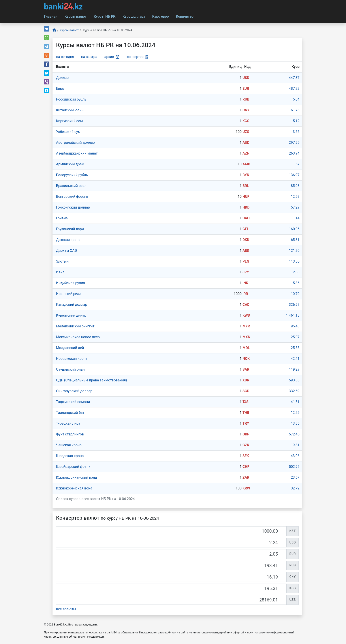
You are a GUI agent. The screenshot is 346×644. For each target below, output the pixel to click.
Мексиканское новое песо (78, 337)
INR (245, 283)
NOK (246, 359)
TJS (245, 402)
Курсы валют (75, 16)
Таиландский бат (70, 413)
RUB (246, 99)
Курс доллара (134, 16)
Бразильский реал (71, 186)
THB (246, 413)
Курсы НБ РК (105, 16)
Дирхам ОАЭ (67, 251)
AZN (246, 153)
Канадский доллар (72, 305)
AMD (246, 164)
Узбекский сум (68, 132)
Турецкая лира (68, 423)
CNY (246, 110)
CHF (246, 467)
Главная (51, 16)
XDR (246, 380)
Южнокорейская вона (74, 488)
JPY (246, 272)
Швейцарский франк (73, 467)
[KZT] (171, 531)
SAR (246, 369)
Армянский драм (70, 164)
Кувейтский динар (71, 315)
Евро (60, 89)
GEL (246, 229)
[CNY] (171, 577)
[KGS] (171, 588)
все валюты (66, 609)
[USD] (171, 543)
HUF (246, 197)
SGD (246, 391)
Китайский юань (70, 110)
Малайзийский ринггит (75, 326)
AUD (246, 143)
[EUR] (171, 554)
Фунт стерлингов (70, 434)
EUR (246, 89)
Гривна (62, 218)
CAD (246, 305)
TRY (246, 423)
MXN (246, 337)
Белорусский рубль (72, 175)
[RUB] (171, 566)
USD (246, 78)
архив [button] (112, 57)
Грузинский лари (70, 229)
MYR (246, 326)
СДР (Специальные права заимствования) (91, 380)
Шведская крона (70, 456)
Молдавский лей (70, 348)
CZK (246, 445)
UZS (246, 132)
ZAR (246, 477)
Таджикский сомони (73, 402)
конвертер (137, 57)
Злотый (62, 261)
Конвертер (185, 16)
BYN (246, 175)
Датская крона (68, 240)
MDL (246, 348)
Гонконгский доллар (73, 207)
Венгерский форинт (72, 197)
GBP (246, 434)
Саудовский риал (70, 369)
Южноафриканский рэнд (77, 477)
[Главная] (54, 30)
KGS (246, 121)
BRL (246, 186)
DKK (246, 240)
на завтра (89, 57)
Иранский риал (69, 294)
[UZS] (171, 600)
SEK (246, 456)
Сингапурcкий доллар (74, 391)
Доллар (62, 78)
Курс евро (161, 16)
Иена (60, 272)
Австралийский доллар (75, 143)
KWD (246, 315)
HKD (246, 207)
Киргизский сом (69, 121)
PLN (246, 261)
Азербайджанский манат (77, 153)
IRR (245, 294)
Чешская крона (69, 445)
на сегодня (65, 57)
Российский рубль (71, 99)
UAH (246, 218)
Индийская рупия (71, 283)
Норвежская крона (72, 359)
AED (246, 251)
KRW (246, 488)
